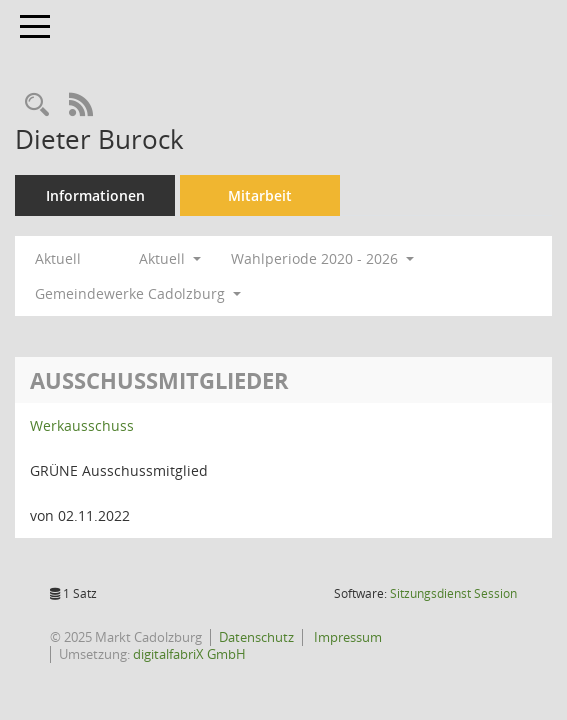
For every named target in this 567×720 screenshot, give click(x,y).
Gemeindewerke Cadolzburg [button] (138, 293)
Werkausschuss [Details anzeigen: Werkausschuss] (82, 425)
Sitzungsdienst (453, 593)
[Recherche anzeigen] (37, 105)
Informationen (95, 195)
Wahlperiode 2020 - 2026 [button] (322, 258)
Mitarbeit (260, 195)
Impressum (346, 637)
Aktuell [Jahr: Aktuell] (58, 258)
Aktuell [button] (170, 258)
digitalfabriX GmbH (189, 654)
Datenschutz (256, 637)
